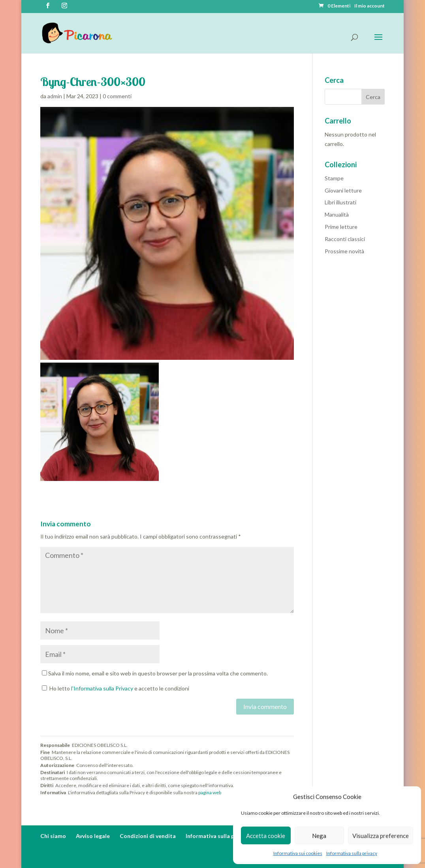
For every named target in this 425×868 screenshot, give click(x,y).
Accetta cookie (266, 836)
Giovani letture (343, 190)
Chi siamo (53, 836)
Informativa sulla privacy (352, 853)
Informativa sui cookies (298, 853)
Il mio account (370, 6)
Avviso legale (93, 836)
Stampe (334, 178)
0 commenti (117, 96)
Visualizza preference (381, 836)
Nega (319, 836)
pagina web (210, 792)
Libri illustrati (340, 202)
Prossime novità (344, 251)
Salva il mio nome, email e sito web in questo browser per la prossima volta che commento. (158, 673)
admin (55, 96)
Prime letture (341, 227)
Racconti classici (345, 239)
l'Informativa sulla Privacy (102, 688)
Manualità (337, 214)
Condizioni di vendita (148, 836)
